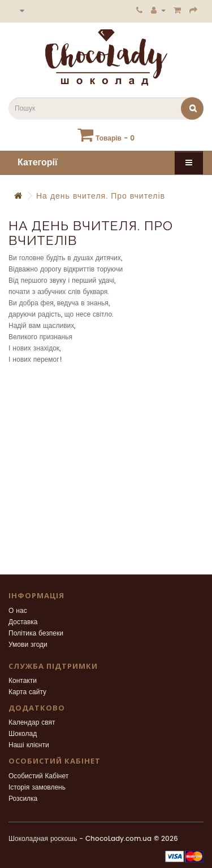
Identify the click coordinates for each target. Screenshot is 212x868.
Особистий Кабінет (38, 776)
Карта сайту (27, 692)
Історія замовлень (37, 788)
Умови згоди (28, 645)
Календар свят (32, 723)
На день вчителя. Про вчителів (101, 196)
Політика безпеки (36, 634)
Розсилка (23, 799)
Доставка (23, 622)
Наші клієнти (29, 745)
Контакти (23, 681)
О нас (18, 611)
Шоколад (23, 734)
